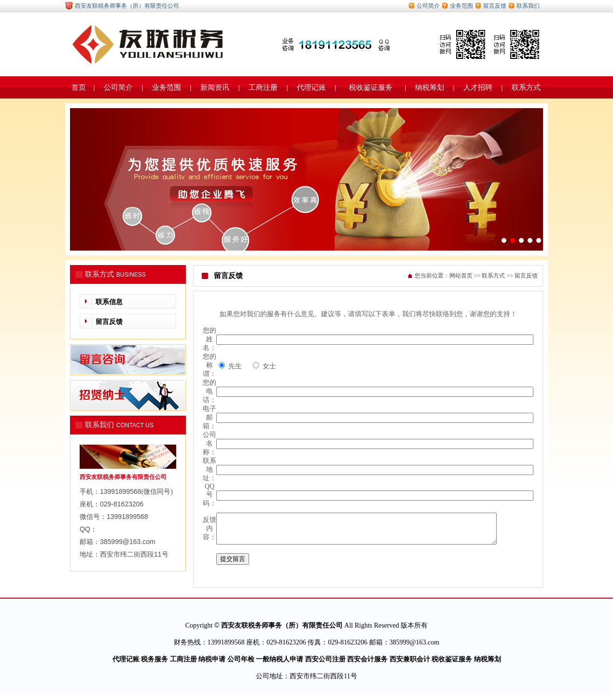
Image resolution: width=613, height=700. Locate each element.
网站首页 (461, 276)
